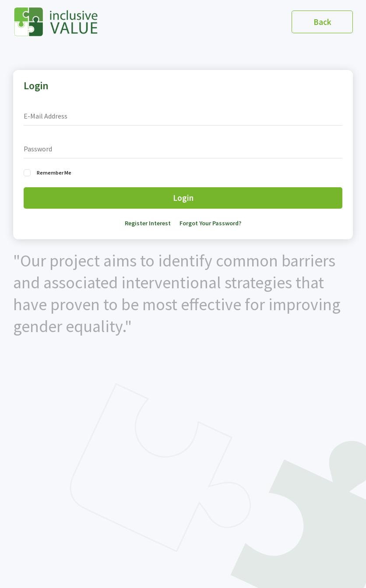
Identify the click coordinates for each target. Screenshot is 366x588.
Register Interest (148, 223)
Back (322, 22)
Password (38, 149)
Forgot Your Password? (210, 223)
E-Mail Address (46, 116)
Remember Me (54, 173)
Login (183, 198)
